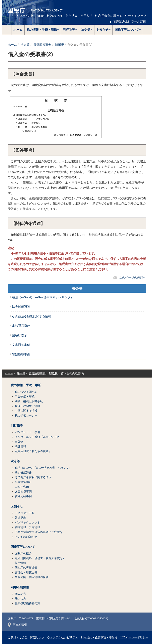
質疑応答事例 (42, 45)
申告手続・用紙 (25, 396)
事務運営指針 (21, 326)
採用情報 (20, 563)
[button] (43, 30)
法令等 (25, 45)
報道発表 (20, 518)
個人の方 (20, 594)
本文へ (24, 16)
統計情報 (20, 446)
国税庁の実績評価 (26, 568)
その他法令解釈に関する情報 (32, 316)
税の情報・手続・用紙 (26, 385)
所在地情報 (17, 625)
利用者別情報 (20, 587)
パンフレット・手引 (27, 432)
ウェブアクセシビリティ (63, 637)
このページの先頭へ (133, 277)
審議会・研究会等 (26, 573)
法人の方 (20, 599)
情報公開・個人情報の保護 (32, 577)
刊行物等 (17, 425)
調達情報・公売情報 (27, 527)
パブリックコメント (27, 523)
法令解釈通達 (21, 307)
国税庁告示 (20, 335)
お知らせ (17, 506)
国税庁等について (23, 547)
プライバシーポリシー (134, 637)
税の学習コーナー (26, 416)
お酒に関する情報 (26, 411)
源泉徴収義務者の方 (27, 603)
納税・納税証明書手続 (29, 401)
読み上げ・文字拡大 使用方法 (71, 16)
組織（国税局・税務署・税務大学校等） (40, 558)
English (39, 16)
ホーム (18, 30)
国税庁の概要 (23, 553)
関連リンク (37, 637)
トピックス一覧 (25, 513)
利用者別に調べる (110, 16)
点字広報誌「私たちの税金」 (33, 451)
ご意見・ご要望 (18, 637)
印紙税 (59, 45)
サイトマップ (137, 16)
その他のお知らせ (26, 537)
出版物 (19, 442)
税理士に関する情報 (27, 406)
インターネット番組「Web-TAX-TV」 (38, 437)
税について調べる (26, 392)
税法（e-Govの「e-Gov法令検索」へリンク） (43, 297)
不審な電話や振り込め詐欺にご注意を (39, 532)
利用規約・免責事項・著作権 (99, 637)
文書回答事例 (21, 345)
